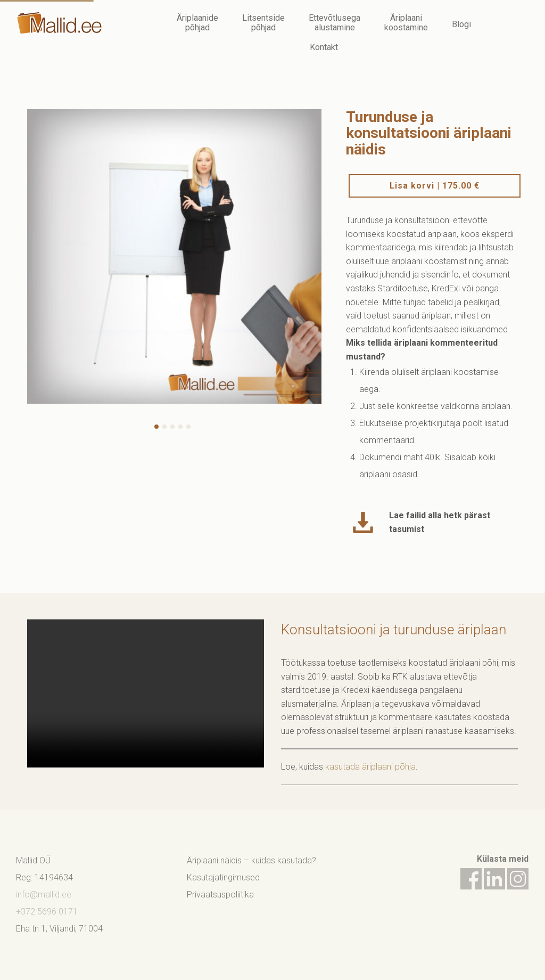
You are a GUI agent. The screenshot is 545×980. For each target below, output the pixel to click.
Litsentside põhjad (263, 23)
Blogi (461, 24)
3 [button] (174, 428)
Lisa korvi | (435, 186)
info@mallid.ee (44, 895)
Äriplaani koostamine (406, 23)
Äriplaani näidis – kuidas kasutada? (251, 860)
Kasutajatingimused (223, 877)
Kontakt (324, 47)
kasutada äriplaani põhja (370, 767)
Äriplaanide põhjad (197, 23)
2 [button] (166, 428)
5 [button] (190, 428)
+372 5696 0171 (47, 912)
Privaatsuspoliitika (220, 895)
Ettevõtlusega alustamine (335, 23)
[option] (174, 256)
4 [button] (182, 428)
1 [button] (158, 428)
